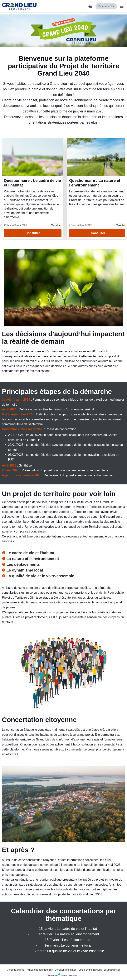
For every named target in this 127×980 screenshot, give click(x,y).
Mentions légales (15, 970)
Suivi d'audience (112, 970)
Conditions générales (66, 970)
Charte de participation (90, 970)
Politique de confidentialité (39, 970)
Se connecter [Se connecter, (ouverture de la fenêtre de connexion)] (106, 6)
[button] (90, 6)
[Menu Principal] (121, 6)
